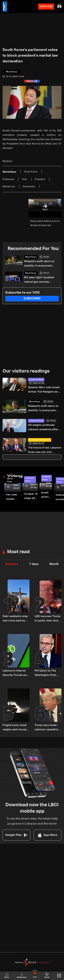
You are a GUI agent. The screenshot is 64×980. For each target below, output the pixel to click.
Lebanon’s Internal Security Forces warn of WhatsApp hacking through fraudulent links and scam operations (16, 673)
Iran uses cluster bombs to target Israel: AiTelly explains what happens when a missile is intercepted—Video (13, 497)
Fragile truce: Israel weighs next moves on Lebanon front (15, 728)
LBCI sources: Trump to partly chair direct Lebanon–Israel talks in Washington (47, 619)
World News (31, 257)
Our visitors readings (26, 371)
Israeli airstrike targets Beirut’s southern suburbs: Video (47, 495)
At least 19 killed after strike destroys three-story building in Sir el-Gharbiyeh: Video (31, 497)
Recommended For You (33, 249)
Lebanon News (36, 380)
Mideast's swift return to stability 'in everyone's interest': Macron (39, 264)
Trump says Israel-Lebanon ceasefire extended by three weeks (46, 728)
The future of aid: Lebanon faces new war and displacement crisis (45, 450)
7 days (34, 564)
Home (7, 976)
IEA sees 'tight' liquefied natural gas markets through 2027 (39, 280)
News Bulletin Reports (40, 440)
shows (47, 975)
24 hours (12, 564)
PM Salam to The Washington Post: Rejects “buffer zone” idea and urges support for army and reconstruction (48, 673)
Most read (18, 552)
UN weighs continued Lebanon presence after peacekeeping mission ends (43, 428)
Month (54, 564)
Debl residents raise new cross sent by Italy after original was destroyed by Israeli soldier (15, 619)
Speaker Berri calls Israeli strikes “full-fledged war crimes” (44, 390)
